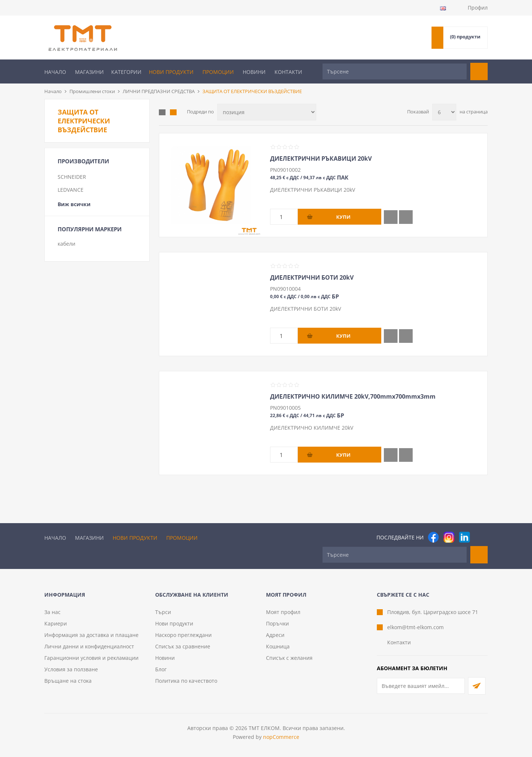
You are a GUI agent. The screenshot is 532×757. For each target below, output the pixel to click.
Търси (163, 612)
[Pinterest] (480, 537)
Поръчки (277, 623)
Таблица (162, 112)
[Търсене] (395, 71)
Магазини (89, 72)
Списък (173, 112)
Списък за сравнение (183, 646)
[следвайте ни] (464, 537)
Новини (254, 72)
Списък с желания (289, 658)
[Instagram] (449, 537)
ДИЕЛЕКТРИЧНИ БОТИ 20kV (312, 277)
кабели (66, 244)
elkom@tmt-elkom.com (415, 627)
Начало (55, 72)
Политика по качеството (186, 681)
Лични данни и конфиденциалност (89, 646)
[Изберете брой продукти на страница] (444, 112)
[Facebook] (433, 537)
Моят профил (283, 612)
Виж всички (74, 204)
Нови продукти (171, 72)
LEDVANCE (71, 190)
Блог (161, 669)
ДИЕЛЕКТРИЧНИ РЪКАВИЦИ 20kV (321, 158)
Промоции (218, 72)
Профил (478, 8)
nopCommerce (281, 737)
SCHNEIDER (72, 177)
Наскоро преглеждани (183, 635)
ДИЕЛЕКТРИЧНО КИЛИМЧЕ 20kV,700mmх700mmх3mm (353, 396)
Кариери (56, 623)
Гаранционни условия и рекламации (91, 658)
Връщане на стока (68, 681)
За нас (52, 612)
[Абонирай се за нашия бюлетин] (421, 686)
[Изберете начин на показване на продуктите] (267, 112)
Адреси (275, 635)
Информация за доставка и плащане (91, 635)
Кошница (278, 646)
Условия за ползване (71, 669)
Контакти (288, 72)
